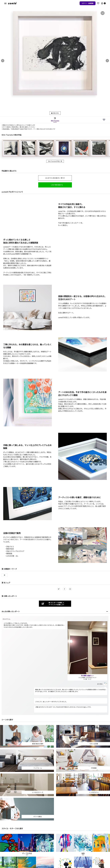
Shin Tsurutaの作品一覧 (55, 161)
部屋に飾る (55, 113)
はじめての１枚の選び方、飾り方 (55, 178)
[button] (103, 13)
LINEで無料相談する (57, 185)
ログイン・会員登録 (88, 3)
